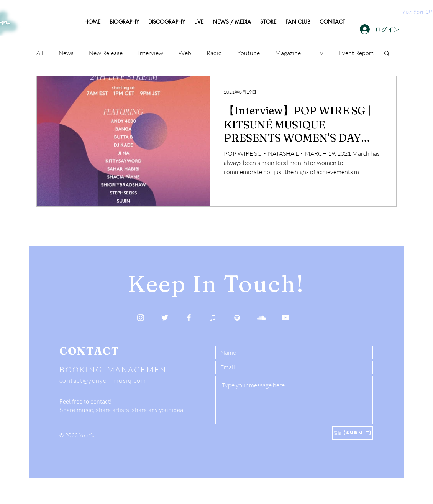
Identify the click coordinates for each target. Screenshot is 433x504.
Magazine (288, 53)
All (40, 53)
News (66, 53)
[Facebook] (189, 318)
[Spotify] (237, 318)
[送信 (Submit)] (352, 433)
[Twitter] (165, 318)
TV (320, 53)
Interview (151, 53)
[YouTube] (285, 318)
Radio (214, 53)
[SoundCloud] (261, 318)
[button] (387, 54)
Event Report (356, 53)
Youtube (248, 53)
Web (185, 53)
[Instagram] (141, 318)
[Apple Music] (213, 318)
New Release (106, 53)
